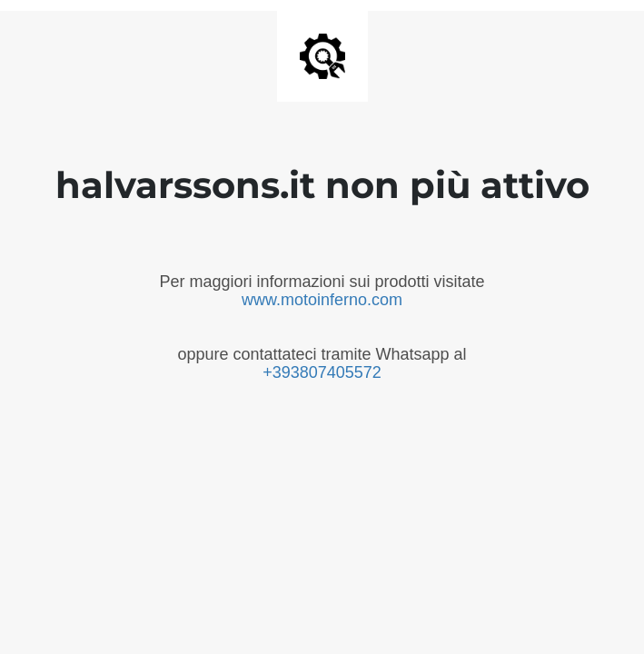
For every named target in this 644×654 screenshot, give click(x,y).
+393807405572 (322, 372)
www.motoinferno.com (322, 300)
